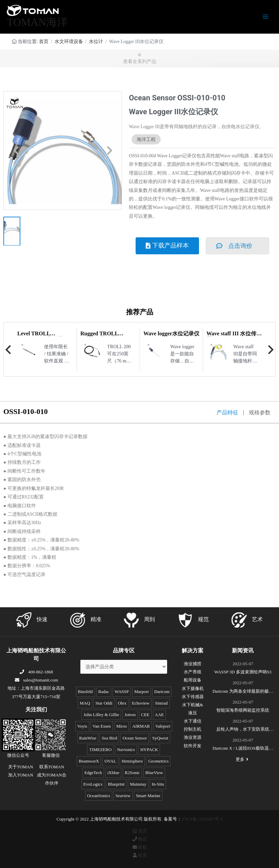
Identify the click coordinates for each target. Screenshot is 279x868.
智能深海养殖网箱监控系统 (243, 710)
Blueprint (116, 784)
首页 (44, 42)
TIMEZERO (100, 749)
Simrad (161, 703)
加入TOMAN (21, 775)
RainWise (88, 738)
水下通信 (193, 721)
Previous (8, 350)
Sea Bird (109, 738)
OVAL (110, 761)
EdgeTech (93, 773)
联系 (139, 855)
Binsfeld (85, 692)
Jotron (130, 715)
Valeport (163, 726)
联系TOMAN (52, 767)
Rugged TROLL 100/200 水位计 (99, 336)
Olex (122, 703)
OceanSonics (99, 796)
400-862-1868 (36, 672)
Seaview (123, 796)
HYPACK (149, 749)
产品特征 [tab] (227, 413)
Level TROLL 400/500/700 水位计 (40, 336)
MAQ (85, 703)
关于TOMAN (21, 767)
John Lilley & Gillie (101, 715)
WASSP (122, 692)
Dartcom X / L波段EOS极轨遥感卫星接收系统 (243, 749)
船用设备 (193, 680)
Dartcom (162, 692)
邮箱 (139, 847)
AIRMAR (141, 726)
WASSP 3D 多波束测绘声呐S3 (243, 672)
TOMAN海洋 (37, 22)
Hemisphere (132, 761)
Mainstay (138, 784)
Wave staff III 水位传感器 (234, 336)
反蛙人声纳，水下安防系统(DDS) (243, 730)
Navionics (126, 749)
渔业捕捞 (193, 664)
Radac (104, 692)
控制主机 (193, 729)
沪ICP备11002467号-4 (202, 819)
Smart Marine (148, 796)
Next (271, 350)
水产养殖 (193, 672)
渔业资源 (193, 737)
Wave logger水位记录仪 (171, 333)
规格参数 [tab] (260, 413)
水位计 (96, 42)
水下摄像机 (193, 688)
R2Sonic (132, 773)
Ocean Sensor (135, 738)
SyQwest (160, 738)
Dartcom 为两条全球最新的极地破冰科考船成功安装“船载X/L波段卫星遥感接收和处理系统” (243, 692)
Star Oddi (104, 703)
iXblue (113, 773)
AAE (160, 715)
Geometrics (158, 761)
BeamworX (89, 761)
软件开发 (193, 746)
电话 (139, 839)
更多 (243, 759)
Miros (122, 726)
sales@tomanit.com (36, 680)
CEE (145, 715)
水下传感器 (193, 697)
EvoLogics (93, 784)
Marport (142, 692)
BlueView (154, 773)
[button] (16, 151)
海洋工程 (146, 139)
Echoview (141, 703)
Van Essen (102, 726)
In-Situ (158, 784)
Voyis (82, 726)
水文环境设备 (69, 42)
